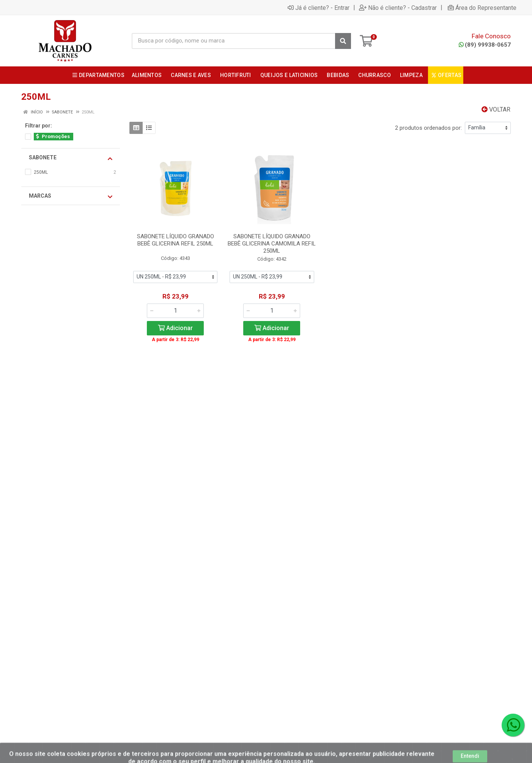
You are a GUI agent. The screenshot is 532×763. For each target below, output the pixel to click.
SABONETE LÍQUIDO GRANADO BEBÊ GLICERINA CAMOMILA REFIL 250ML (272, 244)
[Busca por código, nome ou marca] (234, 41)
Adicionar (175, 328)
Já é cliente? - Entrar (319, 8)
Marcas (71, 196)
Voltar (496, 109)
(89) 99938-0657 (485, 45)
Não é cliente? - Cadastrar (398, 8)
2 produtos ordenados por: (428, 128)
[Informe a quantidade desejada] (175, 311)
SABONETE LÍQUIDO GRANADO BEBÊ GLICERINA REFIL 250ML (175, 240)
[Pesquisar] (343, 41)
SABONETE (71, 158)
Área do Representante (482, 8)
